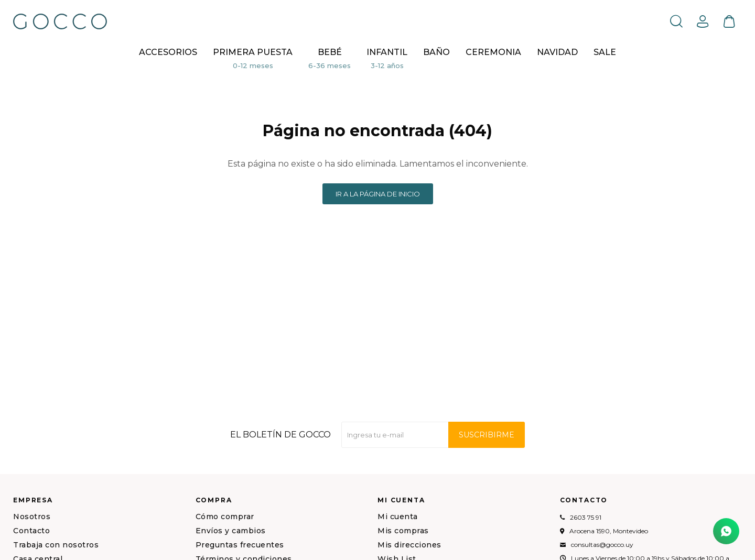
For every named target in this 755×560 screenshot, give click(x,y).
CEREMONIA (493, 52)
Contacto (31, 531)
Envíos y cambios (231, 531)
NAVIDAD (557, 52)
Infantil (387, 52)
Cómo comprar (225, 517)
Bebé (330, 52)
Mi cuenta (398, 517)
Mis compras (403, 531)
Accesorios (168, 52)
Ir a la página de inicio (378, 194)
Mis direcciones (409, 545)
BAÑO (436, 52)
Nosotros (32, 517)
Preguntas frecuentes (240, 545)
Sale (605, 52)
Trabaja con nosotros (56, 545)
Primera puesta (253, 52)
